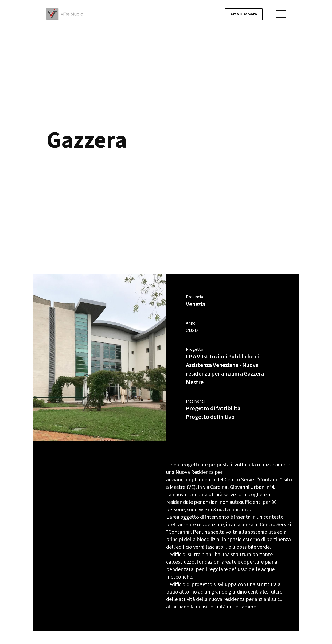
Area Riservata (244, 14)
